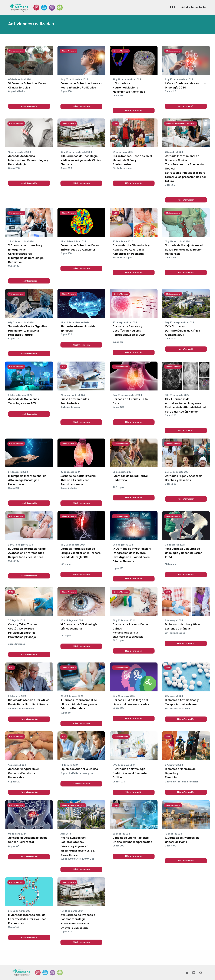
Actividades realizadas (194, 7)
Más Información (29, 106)
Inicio (173, 7)
